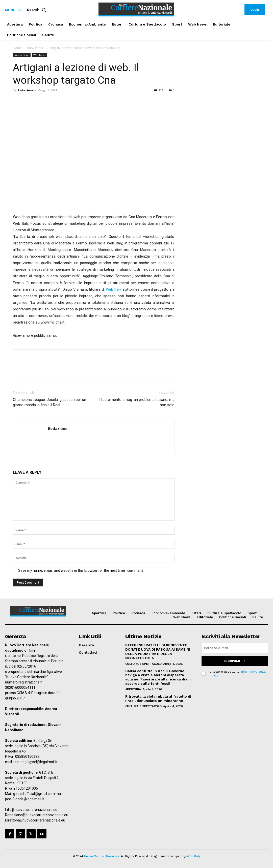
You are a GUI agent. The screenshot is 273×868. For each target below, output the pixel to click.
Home (17, 48)
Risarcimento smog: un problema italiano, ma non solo (137, 402)
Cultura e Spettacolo (143, 664)
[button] (37, 10)
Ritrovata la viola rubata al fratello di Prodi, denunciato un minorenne (158, 699)
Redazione (26, 90)
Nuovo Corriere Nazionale (102, 856)
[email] (235, 648)
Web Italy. (194, 856)
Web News (39, 55)
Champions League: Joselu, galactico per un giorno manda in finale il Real (49, 402)
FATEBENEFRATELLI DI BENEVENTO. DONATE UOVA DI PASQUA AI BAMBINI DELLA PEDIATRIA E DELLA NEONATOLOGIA (158, 651)
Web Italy (113, 289)
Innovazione (35, 48)
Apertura (133, 689)
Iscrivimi (235, 661)
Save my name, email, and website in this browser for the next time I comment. (81, 570)
